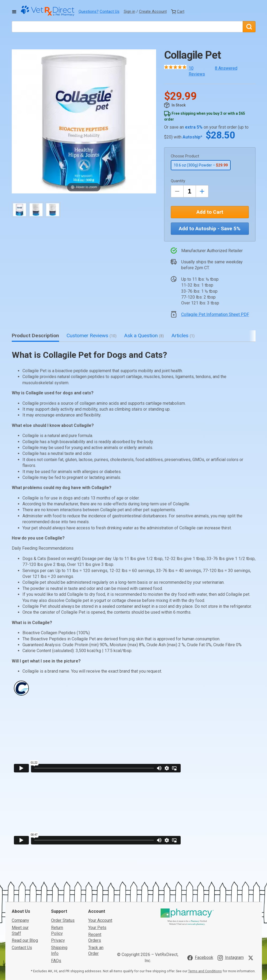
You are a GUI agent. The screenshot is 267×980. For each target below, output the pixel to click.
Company (20, 880)
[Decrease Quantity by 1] (177, 191)
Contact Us (110, 11)
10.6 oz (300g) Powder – (201, 165)
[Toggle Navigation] (14, 12)
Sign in (129, 11)
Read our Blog (25, 900)
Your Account (100, 880)
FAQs (56, 920)
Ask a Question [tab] (144, 336)
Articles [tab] (183, 336)
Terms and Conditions (205, 931)
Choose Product (185, 156)
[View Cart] (178, 11)
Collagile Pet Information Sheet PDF (215, 314)
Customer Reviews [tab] (92, 336)
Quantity (178, 181)
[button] (84, 121)
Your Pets (97, 887)
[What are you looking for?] (127, 27)
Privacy (58, 900)
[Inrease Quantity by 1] (202, 191)
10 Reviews (197, 71)
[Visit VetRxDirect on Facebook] (200, 918)
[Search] (249, 27)
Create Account (153, 11)
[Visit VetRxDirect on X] (252, 918)
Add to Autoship (210, 229)
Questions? (89, 11)
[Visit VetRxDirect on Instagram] (231, 918)
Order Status (63, 880)
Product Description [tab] (35, 336)
